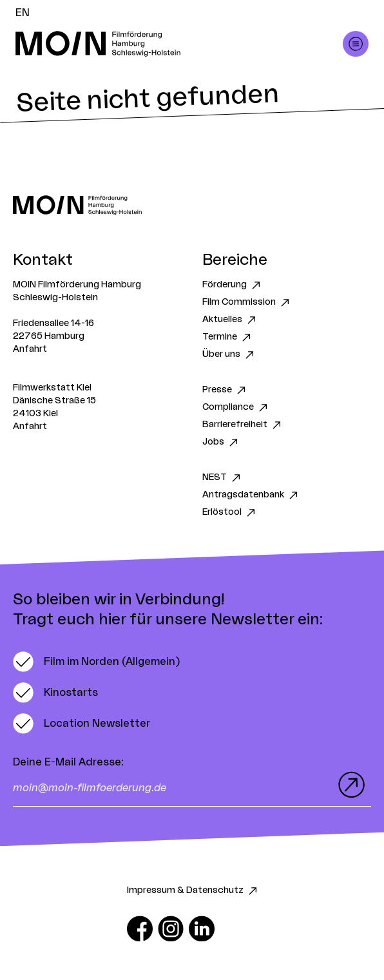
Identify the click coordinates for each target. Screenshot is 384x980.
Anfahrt (30, 349)
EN (23, 13)
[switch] (96, 662)
